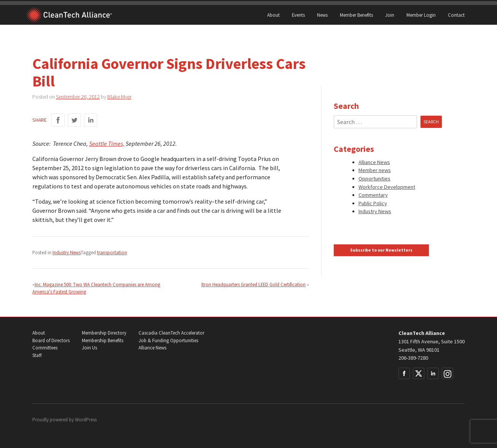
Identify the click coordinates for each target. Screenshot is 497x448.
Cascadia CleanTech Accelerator (171, 333)
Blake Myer (119, 97)
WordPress (86, 420)
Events (298, 15)
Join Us (89, 348)
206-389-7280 (413, 358)
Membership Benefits (103, 340)
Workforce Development (387, 187)
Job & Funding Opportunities (168, 340)
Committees (45, 348)
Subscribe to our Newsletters (381, 250)
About (273, 15)
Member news (375, 170)
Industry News (67, 252)
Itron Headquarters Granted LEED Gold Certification (253, 284)
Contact (456, 15)
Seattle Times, (107, 143)
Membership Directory (104, 333)
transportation (112, 252)
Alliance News (374, 162)
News (322, 15)
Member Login (421, 15)
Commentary (373, 195)
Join (390, 15)
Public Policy (373, 203)
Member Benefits (356, 15)
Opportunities (374, 179)
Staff (37, 355)
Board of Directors (51, 340)
